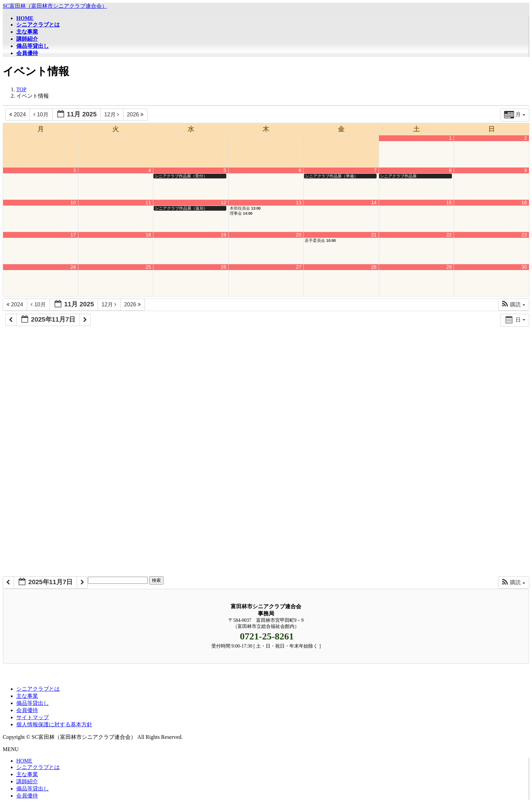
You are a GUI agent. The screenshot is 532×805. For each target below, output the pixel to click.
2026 (136, 114)
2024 (18, 114)
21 (374, 235)
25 (148, 267)
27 (299, 267)
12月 (112, 114)
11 (148, 203)
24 (73, 267)
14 (374, 203)
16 (524, 203)
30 (524, 267)
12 (224, 203)
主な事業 (27, 696)
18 (148, 235)
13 (299, 203)
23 (524, 235)
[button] (514, 305)
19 (224, 235)
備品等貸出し (33, 703)
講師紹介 (27, 781)
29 (449, 267)
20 (299, 235)
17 (73, 235)
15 (449, 203)
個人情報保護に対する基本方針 (54, 724)
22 (449, 235)
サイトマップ (33, 717)
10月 (42, 114)
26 (224, 267)
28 (374, 267)
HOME (24, 761)
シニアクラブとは (38, 689)
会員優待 (27, 710)
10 (73, 203)
